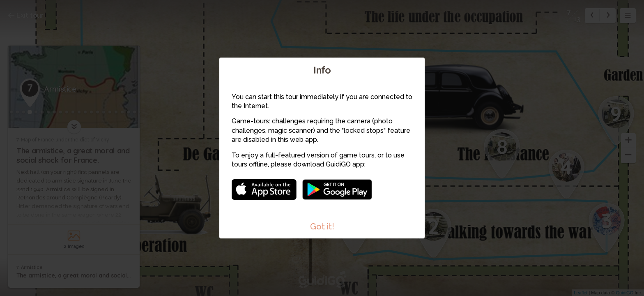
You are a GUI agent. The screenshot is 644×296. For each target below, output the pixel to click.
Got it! (322, 227)
